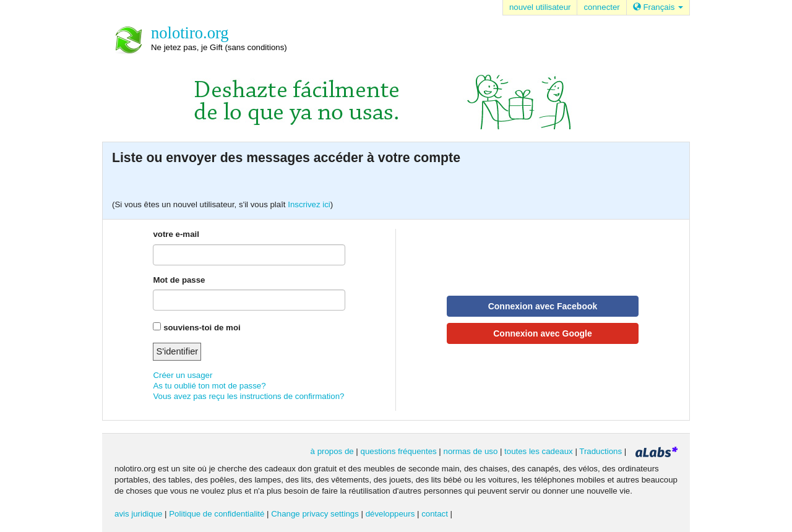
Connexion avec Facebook (543, 306)
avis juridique (138, 514)
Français (658, 7)
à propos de (332, 451)
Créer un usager (183, 375)
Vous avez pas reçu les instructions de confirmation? (248, 396)
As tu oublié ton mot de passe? (209, 386)
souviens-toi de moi (202, 328)
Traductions (600, 451)
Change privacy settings (315, 514)
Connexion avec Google (542, 333)
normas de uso (471, 451)
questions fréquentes (399, 451)
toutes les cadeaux (539, 451)
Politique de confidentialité (217, 514)
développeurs (390, 514)
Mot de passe (179, 280)
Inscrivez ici (309, 204)
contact (435, 514)
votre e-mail (176, 234)
